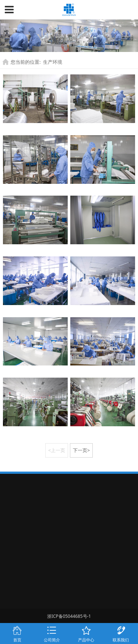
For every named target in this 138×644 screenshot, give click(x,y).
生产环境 (53, 62)
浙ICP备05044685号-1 (69, 616)
